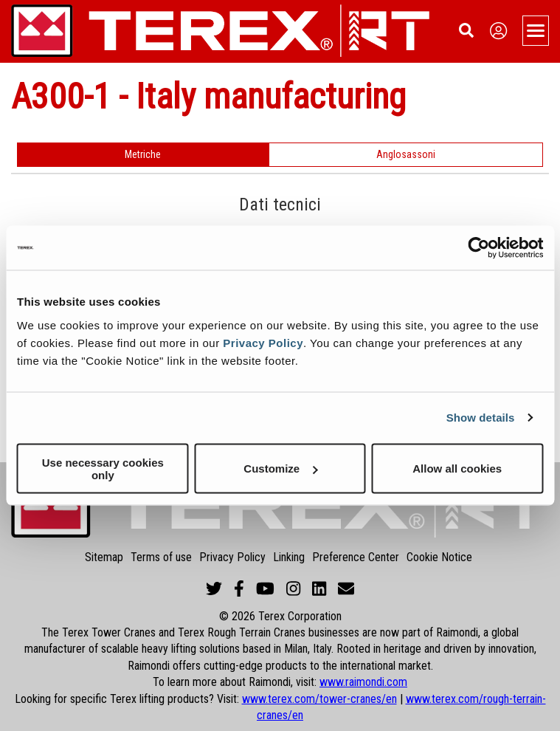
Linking (289, 557)
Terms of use (161, 557)
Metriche (143, 154)
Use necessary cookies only (103, 468)
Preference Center (356, 557)
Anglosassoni (406, 154)
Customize (280, 469)
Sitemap (104, 557)
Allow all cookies (457, 469)
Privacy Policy (263, 342)
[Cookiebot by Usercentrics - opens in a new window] (478, 248)
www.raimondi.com (363, 682)
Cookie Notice (439, 557)
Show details (481, 418)
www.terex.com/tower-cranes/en (319, 699)
